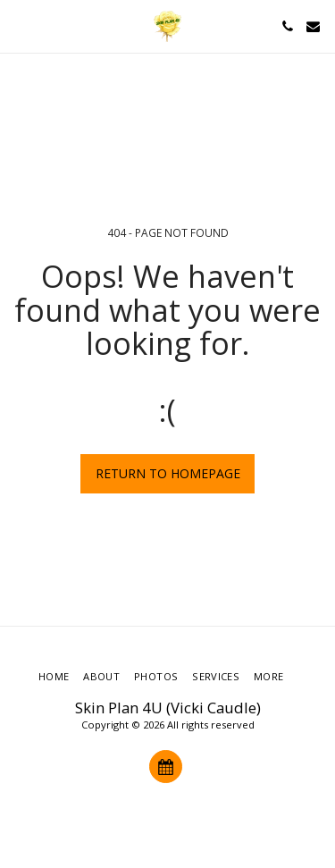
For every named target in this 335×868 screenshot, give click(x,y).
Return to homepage (168, 473)
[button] (20, 25)
